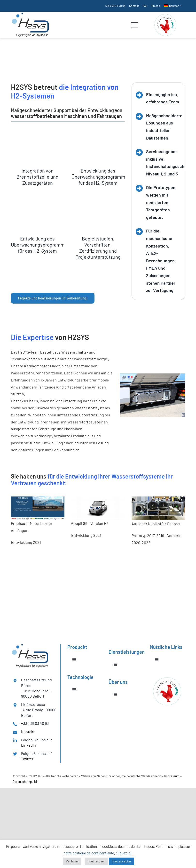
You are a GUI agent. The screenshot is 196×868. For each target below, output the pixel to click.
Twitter (27, 759)
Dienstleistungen (27, 64)
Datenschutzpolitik (26, 782)
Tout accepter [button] (122, 861)
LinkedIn (28, 745)
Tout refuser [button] (96, 861)
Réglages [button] (72, 861)
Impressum (172, 776)
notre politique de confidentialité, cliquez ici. (98, 853)
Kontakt (28, 732)
